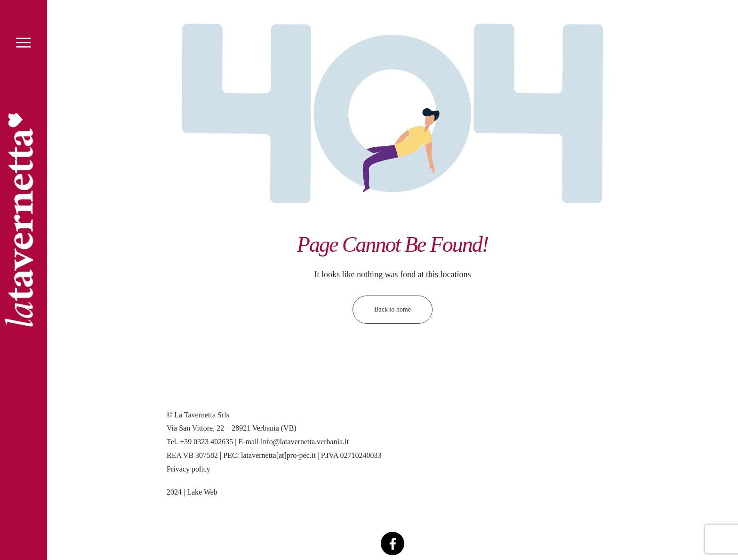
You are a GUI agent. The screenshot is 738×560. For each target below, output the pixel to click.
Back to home (393, 309)
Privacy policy (189, 469)
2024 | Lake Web (192, 492)
